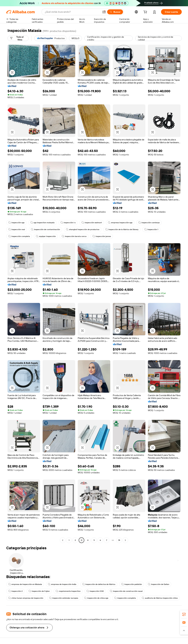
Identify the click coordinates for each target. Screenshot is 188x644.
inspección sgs (16, 223)
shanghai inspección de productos (83, 229)
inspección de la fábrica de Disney (122, 229)
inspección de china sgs (96, 598)
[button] (104, 12)
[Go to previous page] (63, 540)
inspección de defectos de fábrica (99, 584)
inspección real (17, 229)
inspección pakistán (132, 584)
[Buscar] (115, 12)
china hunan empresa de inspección (26, 598)
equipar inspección (46, 236)
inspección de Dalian (159, 584)
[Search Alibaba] (72, 12)
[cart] (146, 12)
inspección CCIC (95, 591)
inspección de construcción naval (126, 591)
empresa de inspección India (62, 584)
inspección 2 (15, 591)
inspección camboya (149, 223)
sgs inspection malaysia (42, 223)
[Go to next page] (125, 540)
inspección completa (19, 236)
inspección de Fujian (39, 591)
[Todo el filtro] (18, 38)
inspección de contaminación (45, 229)
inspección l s (68, 223)
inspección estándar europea (64, 598)
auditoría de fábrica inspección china (160, 598)
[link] (184, 614)
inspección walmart (92, 223)
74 (119, 540)
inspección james (102, 236)
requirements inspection (68, 591)
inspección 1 (151, 229)
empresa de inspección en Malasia (25, 584)
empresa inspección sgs (120, 223)
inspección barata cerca (74, 236)
